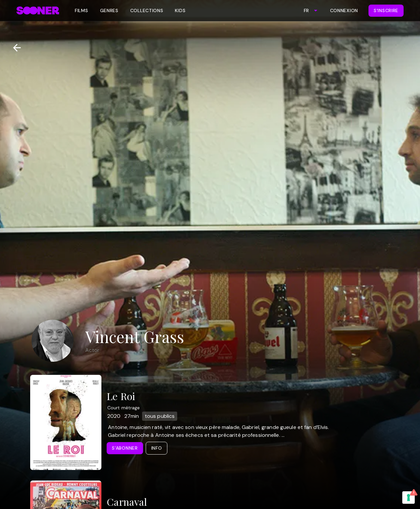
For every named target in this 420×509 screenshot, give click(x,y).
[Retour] (14, 48)
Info (157, 448)
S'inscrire (386, 10)
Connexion (344, 10)
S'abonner (125, 448)
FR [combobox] (306, 10)
